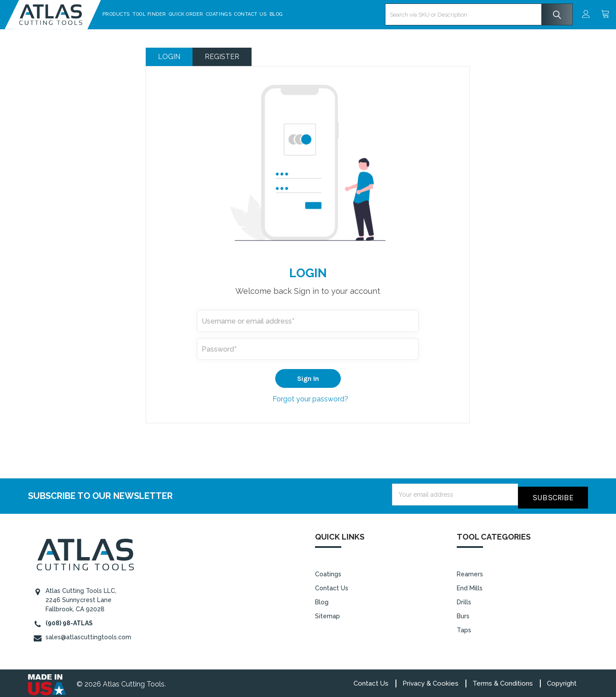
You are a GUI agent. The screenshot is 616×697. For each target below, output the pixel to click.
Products (139, 14)
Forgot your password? (310, 399)
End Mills (470, 585)
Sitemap (327, 613)
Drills (464, 599)
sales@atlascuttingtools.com (88, 634)
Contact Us (274, 14)
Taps (464, 627)
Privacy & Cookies (430, 680)
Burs (463, 613)
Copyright (562, 680)
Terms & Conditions (503, 680)
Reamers (470, 571)
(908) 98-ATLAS (69, 620)
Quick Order (209, 14)
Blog (299, 14)
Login (169, 57)
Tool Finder (173, 14)
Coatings (242, 14)
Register (222, 57)
